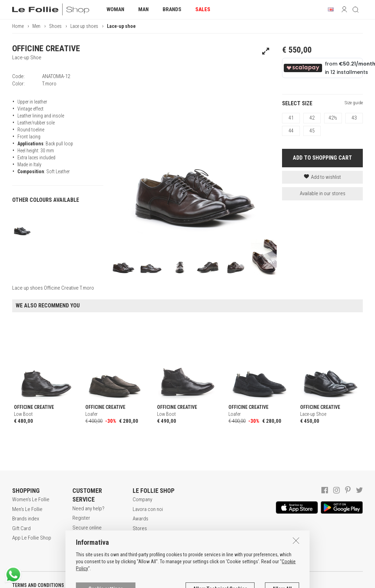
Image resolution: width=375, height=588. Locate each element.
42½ (333, 118)
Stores (140, 528)
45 (312, 131)
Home (18, 26)
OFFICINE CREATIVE (46, 48)
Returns (80, 554)
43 (354, 118)
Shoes (55, 26)
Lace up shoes (84, 26)
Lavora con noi (148, 509)
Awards (140, 519)
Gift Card (21, 528)
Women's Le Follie (31, 499)
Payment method (90, 545)
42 (312, 118)
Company (142, 499)
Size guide (354, 103)
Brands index (26, 519)
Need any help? (88, 509)
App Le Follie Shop (32, 538)
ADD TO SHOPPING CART (322, 158)
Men (36, 26)
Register (81, 518)
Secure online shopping (87, 531)
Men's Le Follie (27, 509)
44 (291, 131)
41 (291, 118)
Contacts (142, 538)
